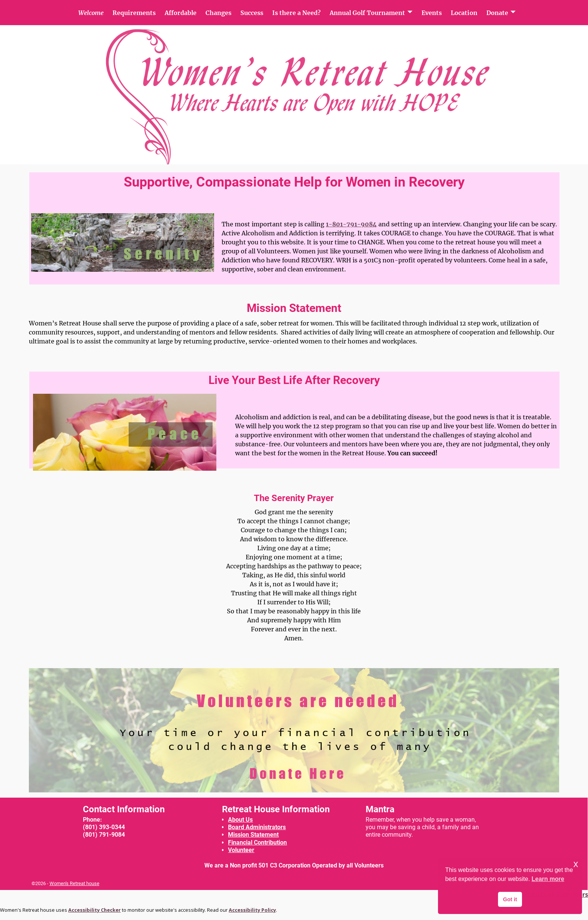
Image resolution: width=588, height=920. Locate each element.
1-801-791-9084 (351, 224)
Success (252, 13)
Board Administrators (257, 827)
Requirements (134, 13)
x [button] (576, 864)
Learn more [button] (548, 879)
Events (432, 13)
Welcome (91, 13)
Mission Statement (253, 835)
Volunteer (241, 850)
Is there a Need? (296, 13)
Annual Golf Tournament (367, 13)
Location (464, 13)
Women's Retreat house (74, 883)
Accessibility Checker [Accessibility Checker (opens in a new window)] (94, 910)
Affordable (181, 13)
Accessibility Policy (252, 910)
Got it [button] (510, 899)
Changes (218, 13)
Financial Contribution (257, 842)
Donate (497, 13)
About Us (240, 820)
